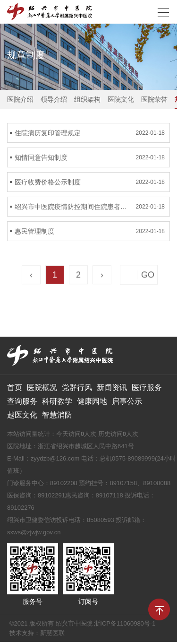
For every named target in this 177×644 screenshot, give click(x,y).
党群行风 (77, 387)
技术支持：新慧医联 (37, 633)
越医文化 (22, 415)
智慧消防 (57, 415)
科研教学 (57, 401)
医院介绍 (20, 99)
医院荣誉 (154, 99)
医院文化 (121, 99)
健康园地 (92, 401)
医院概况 (42, 387)
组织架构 (87, 99)
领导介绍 (54, 99)
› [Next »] (102, 276)
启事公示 (127, 401)
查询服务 (22, 401)
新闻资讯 (112, 387)
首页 (15, 387)
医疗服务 (147, 387)
